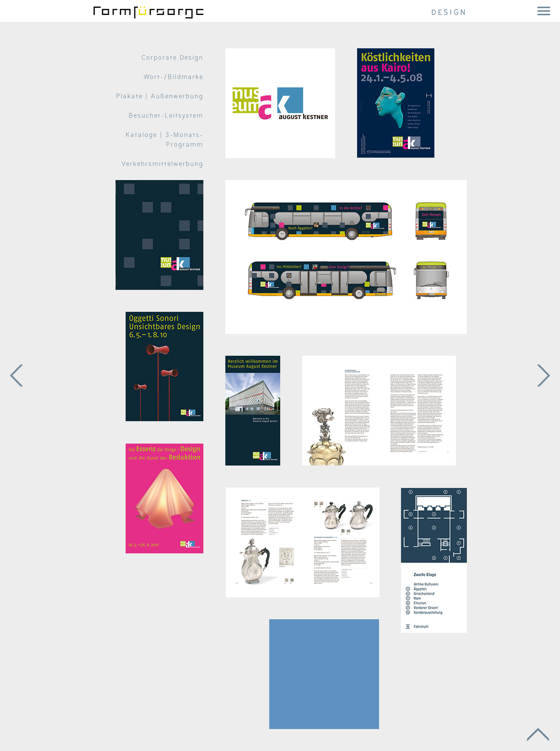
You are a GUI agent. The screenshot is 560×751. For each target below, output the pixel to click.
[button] (544, 11)
